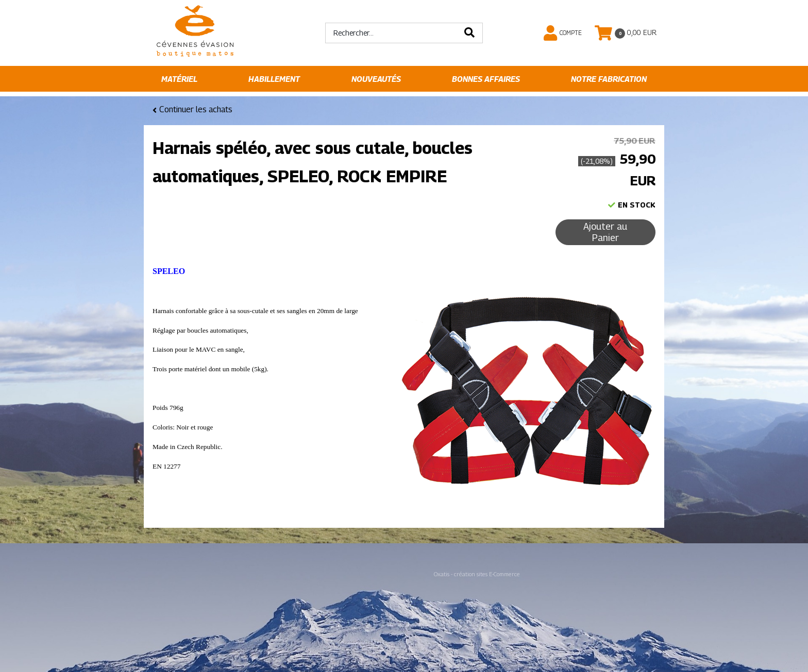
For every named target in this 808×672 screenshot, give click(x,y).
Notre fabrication (609, 79)
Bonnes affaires (486, 79)
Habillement (274, 79)
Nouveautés (376, 79)
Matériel (179, 79)
